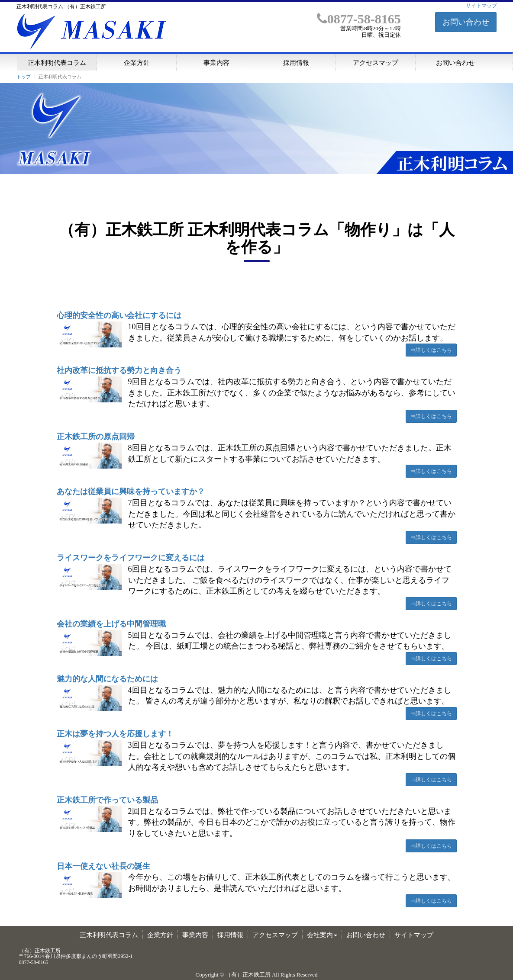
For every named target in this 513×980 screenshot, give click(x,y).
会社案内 (322, 935)
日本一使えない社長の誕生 (103, 866)
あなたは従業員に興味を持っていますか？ (131, 492)
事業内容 (216, 63)
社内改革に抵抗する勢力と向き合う (119, 370)
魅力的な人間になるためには (107, 679)
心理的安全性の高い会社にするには (119, 315)
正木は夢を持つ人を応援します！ (115, 734)
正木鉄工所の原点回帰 (96, 437)
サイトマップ (481, 6)
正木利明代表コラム (57, 63)
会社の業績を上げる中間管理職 (111, 624)
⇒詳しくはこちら (431, 350)
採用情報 (296, 63)
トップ (24, 77)
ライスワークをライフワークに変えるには (131, 558)
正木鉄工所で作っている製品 (107, 800)
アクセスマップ (376, 63)
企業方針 (137, 63)
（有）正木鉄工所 (248, 975)
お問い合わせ (466, 22)
